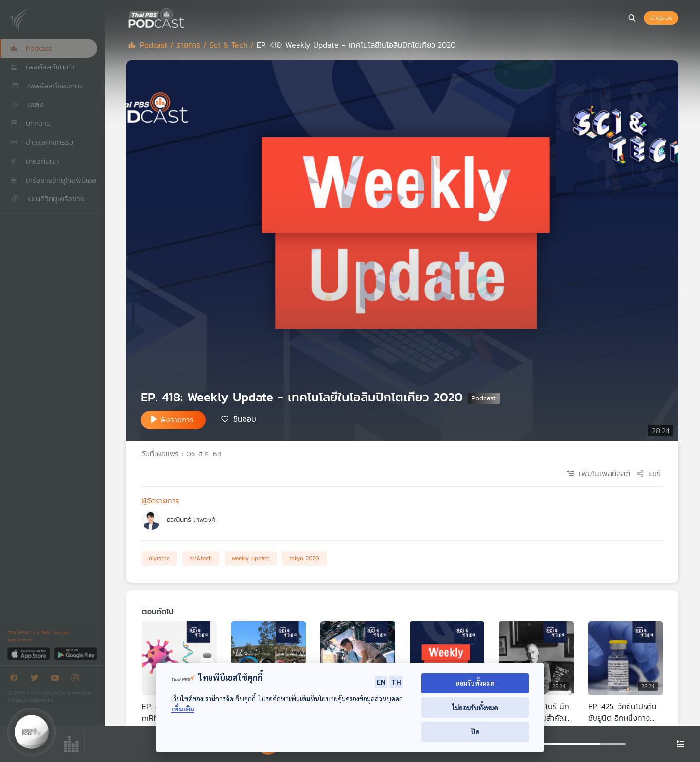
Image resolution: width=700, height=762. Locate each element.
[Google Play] (76, 653)
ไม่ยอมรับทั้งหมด (475, 707)
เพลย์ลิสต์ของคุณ (46, 86)
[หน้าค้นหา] (632, 18)
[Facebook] (17, 680)
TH (396, 682)
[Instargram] (78, 680)
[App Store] (29, 653)
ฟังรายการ (177, 420)
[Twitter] (37, 680)
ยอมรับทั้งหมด (475, 683)
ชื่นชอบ (245, 419)
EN (381, 682)
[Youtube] (57, 680)
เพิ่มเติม (183, 709)
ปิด (475, 732)
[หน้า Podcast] (187, 17)
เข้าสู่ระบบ (661, 18)
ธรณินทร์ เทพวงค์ (191, 520)
